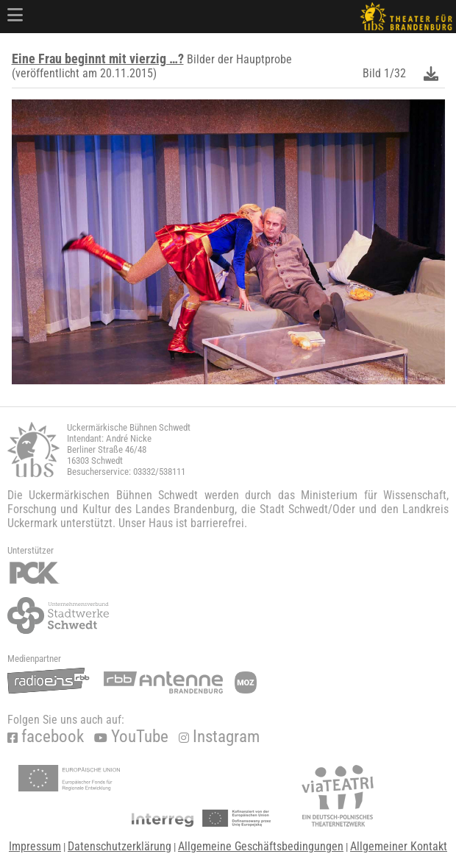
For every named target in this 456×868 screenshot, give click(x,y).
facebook (46, 737)
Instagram (219, 737)
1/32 (395, 73)
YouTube (131, 737)
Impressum (35, 846)
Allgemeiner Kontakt (399, 846)
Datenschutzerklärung (120, 846)
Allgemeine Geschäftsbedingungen (261, 846)
